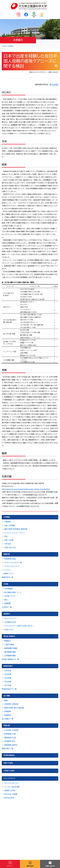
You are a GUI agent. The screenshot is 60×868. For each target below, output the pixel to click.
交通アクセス (9, 630)
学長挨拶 (8, 522)
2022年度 (8, 682)
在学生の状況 (9, 798)
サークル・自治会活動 (12, 787)
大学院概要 (8, 589)
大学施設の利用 (10, 622)
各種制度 (8, 603)
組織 (6, 700)
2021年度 (8, 685)
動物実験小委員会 (11, 745)
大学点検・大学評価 (11, 730)
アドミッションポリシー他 (13, 563)
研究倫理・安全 (10, 741)
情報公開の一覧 (8, 749)
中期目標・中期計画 (11, 704)
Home (4, 46)
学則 (6, 536)
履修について (9, 574)
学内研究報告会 (9, 755)
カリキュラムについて (12, 566)
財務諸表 (8, 715)
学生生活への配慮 (11, 794)
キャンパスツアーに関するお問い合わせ (18, 626)
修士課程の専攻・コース (13, 592)
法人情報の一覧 (8, 719)
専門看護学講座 (10, 652)
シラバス (7, 570)
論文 (6, 600)
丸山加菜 (55, 85)
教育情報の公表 (10, 734)
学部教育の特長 (10, 559)
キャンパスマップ (10, 618)
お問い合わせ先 (10, 548)
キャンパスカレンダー (12, 783)
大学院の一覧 (7, 607)
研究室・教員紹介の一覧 (10, 659)
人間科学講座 (9, 645)
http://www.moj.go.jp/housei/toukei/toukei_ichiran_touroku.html (26, 489)
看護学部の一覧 (8, 577)
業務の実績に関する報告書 (14, 708)
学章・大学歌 (9, 540)
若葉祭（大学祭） (10, 791)
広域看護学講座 (10, 656)
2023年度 (8, 678)
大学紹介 (11, 46)
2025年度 (8, 671)
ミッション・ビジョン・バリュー (15, 533)
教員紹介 (8, 641)
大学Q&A (8, 544)
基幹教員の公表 (10, 738)
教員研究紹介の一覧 (9, 689)
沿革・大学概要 (10, 525)
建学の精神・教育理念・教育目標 (16, 529)
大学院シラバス (10, 596)
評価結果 (8, 711)
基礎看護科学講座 (11, 648)
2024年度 (8, 674)
